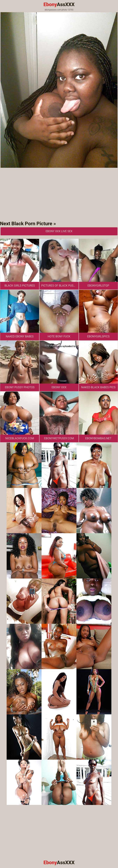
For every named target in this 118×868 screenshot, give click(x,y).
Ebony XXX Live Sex (59, 231)
